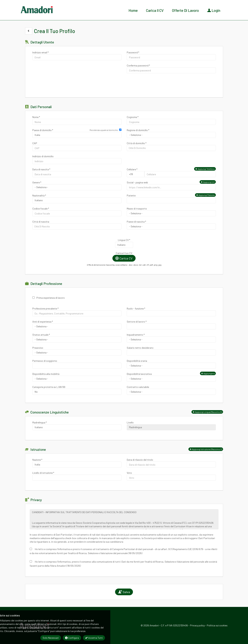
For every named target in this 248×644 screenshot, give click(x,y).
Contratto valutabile (138, 387)
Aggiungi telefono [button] (205, 169)
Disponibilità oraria (137, 361)
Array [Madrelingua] (77, 427)
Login (214, 10)
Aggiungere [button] (208, 373)
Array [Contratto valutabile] (171, 392)
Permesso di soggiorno (45, 361)
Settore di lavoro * (137, 322)
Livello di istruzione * (43, 473)
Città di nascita (41, 222)
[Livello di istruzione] (77, 478)
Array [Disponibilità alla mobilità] (77, 379)
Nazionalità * (39, 195)
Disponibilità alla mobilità (46, 374)
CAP (35, 143)
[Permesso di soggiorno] (77, 366)
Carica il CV (155, 10)
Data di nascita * (41, 169)
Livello (130, 422)
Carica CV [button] (124, 258)
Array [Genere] (77, 187)
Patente (131, 195)
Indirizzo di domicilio (43, 156)
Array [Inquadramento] (171, 339)
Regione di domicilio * (138, 130)
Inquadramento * (136, 335)
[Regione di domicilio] (171, 135)
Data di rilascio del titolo (140, 460)
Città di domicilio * (137, 143)
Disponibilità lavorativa (139, 374)
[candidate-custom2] (77, 226)
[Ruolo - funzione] (171, 313)
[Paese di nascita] (171, 226)
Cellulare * (132, 169)
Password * (133, 52)
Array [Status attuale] (77, 339)
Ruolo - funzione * (136, 308)
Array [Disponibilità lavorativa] (171, 379)
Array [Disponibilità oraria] (171, 366)
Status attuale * (41, 335)
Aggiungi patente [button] (205, 195)
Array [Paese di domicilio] (77, 135)
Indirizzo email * (40, 52)
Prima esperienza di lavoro (51, 298)
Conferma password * (138, 65)
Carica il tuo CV (124, 253)
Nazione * (37, 460)
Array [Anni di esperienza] (77, 326)
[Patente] (171, 200)
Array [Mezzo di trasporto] (171, 213)
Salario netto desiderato (140, 348)
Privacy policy (197, 625)
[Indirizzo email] (77, 57)
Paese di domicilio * (43, 130)
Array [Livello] (171, 427)
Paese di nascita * (136, 222)
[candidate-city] (171, 148)
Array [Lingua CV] (124, 245)
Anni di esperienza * (43, 322)
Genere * (37, 182)
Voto (129, 473)
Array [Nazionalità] (77, 200)
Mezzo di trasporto (137, 209)
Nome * (36, 117)
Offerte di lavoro (185, 10)
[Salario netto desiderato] (171, 353)
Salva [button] (124, 592)
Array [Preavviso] (77, 353)
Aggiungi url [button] (208, 182)
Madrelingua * (40, 422)
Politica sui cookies (217, 625)
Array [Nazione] (77, 465)
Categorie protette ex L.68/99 (49, 387)
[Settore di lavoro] (171, 326)
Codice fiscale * (41, 209)
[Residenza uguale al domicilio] (120, 130)
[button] (29, 31)
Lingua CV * (124, 240)
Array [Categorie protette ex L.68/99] (77, 392)
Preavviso (38, 348)
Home (133, 10)
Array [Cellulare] (136, 174)
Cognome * (133, 117)
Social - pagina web (137, 182)
